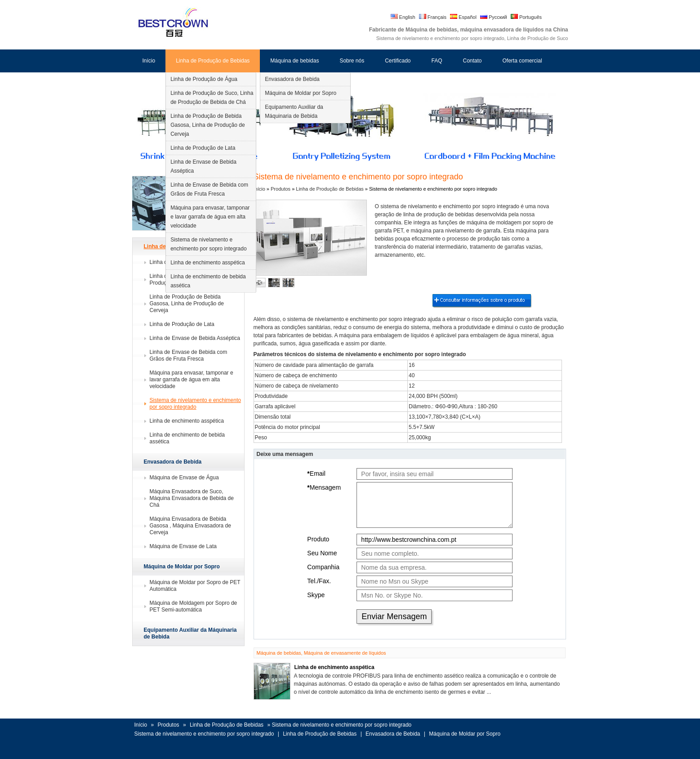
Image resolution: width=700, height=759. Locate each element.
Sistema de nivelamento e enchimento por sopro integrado (208, 244)
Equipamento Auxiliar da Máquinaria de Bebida (294, 112)
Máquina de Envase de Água (184, 478)
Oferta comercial (522, 61)
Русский (494, 17)
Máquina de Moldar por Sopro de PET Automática (195, 586)
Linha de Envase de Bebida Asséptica (203, 166)
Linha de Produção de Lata (203, 148)
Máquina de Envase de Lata (183, 546)
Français (433, 17)
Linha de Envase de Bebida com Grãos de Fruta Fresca (209, 189)
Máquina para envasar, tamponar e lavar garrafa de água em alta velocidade (210, 217)
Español (463, 17)
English (403, 17)
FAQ (437, 61)
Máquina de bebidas (294, 61)
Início (149, 61)
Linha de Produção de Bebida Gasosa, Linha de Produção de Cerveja (207, 125)
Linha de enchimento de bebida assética (208, 281)
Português (526, 17)
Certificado (398, 61)
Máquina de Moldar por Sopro (301, 93)
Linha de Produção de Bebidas (213, 61)
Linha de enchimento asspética (207, 263)
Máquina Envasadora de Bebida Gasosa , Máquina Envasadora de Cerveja (190, 526)
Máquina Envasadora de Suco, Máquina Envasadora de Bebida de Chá (192, 498)
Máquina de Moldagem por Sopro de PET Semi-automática (194, 606)
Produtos (281, 189)
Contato (473, 61)
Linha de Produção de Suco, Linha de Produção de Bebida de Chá (212, 98)
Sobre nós (352, 61)
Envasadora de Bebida (292, 79)
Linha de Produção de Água (204, 79)
